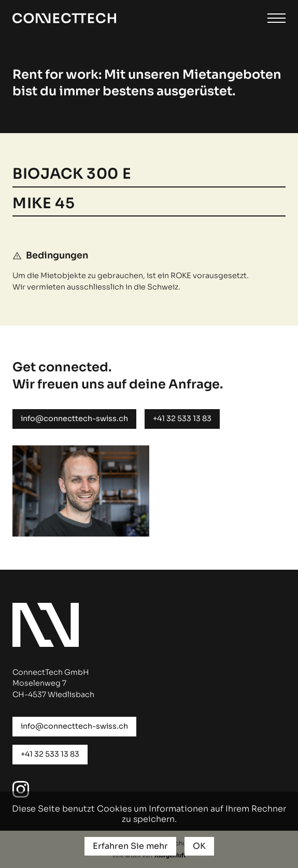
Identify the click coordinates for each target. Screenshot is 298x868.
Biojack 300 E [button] (74, 175)
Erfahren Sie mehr (130, 846)
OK (199, 846)
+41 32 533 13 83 (182, 418)
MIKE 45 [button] (44, 204)
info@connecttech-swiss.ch (74, 418)
